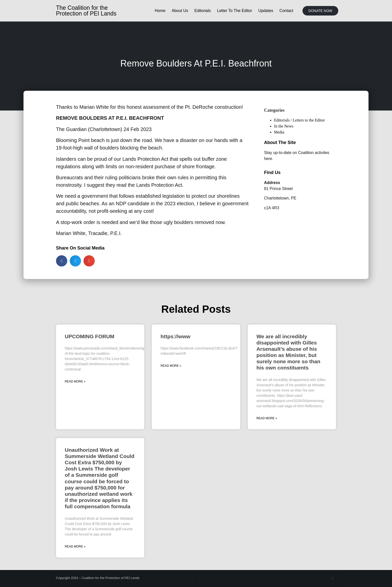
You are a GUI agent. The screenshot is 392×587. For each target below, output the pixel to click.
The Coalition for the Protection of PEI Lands (86, 11)
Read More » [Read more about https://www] (171, 366)
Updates (266, 11)
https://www (175, 336)
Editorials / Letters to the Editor (299, 120)
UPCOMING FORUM (89, 336)
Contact (286, 11)
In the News (284, 126)
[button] (62, 261)
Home (160, 11)
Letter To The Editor (234, 11)
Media (279, 132)
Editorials (202, 11)
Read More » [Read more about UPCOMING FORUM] (75, 381)
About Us (180, 11)
